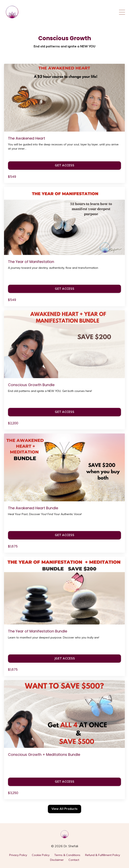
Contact (74, 860)
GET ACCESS (64, 165)
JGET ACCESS (64, 658)
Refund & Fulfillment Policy (103, 855)
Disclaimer (57, 860)
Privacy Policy (18, 855)
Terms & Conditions (67, 855)
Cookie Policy (41, 855)
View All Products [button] (64, 809)
